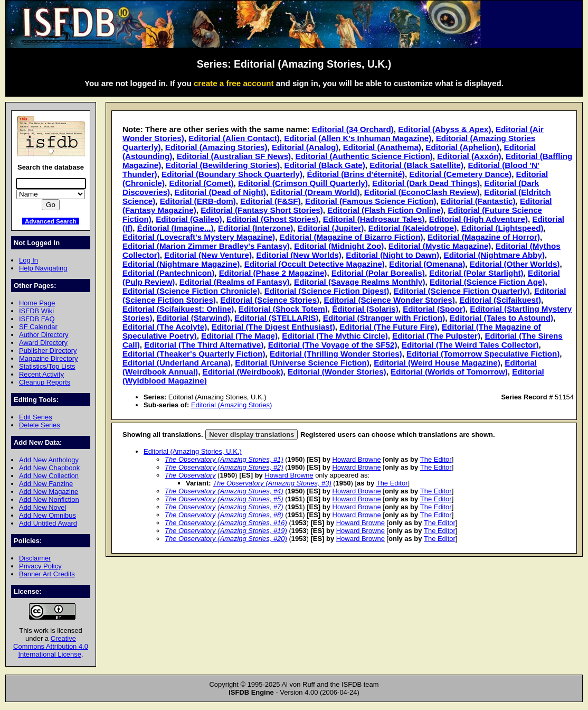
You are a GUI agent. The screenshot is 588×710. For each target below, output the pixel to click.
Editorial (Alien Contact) (234, 138)
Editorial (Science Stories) (270, 300)
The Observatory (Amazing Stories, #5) (224, 499)
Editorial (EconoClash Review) (422, 192)
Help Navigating (43, 268)
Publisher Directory (48, 351)
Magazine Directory (49, 358)
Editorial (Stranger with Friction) (384, 318)
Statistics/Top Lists (47, 366)
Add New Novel (42, 507)
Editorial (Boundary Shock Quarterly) (232, 174)
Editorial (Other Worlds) (515, 264)
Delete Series (40, 425)
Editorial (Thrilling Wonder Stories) (336, 354)
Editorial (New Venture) (208, 255)
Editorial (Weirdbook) (243, 372)
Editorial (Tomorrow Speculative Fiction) (483, 354)
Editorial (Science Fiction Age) (487, 282)
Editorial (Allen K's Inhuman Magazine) (358, 138)
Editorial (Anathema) (382, 147)
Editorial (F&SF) (271, 201)
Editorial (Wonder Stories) (337, 372)
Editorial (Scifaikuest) (500, 300)
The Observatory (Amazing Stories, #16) (226, 523)
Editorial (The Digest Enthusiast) (273, 327)
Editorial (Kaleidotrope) (413, 228)
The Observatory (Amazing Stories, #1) (224, 459)
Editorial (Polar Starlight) (476, 273)
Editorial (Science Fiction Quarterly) (462, 291)
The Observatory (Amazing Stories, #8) (224, 515)
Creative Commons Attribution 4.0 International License (51, 646)
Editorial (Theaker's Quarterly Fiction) (194, 354)
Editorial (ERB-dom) (198, 201)
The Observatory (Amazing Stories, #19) (226, 531)
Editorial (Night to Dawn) (392, 255)
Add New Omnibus (48, 515)
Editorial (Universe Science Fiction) (302, 363)
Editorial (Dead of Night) (220, 192)
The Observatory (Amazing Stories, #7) (224, 507)
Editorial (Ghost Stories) (272, 219)
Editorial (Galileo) (189, 219)
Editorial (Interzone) (255, 228)
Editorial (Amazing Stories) (216, 147)
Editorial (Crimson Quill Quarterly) (303, 183)
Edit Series (36, 417)
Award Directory (43, 343)
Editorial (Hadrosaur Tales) (374, 219)
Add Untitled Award (48, 523)
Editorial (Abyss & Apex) (444, 129)
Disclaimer (35, 558)
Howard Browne (357, 459)
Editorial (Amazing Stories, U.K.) (193, 451)
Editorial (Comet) (201, 183)
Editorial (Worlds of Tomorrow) (449, 372)
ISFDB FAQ (37, 319)
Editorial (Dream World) (315, 192)
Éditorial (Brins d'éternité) (356, 174)
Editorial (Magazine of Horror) (484, 237)
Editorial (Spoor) (434, 309)
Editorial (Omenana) (427, 264)
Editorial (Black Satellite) (416, 165)
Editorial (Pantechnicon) (168, 273)
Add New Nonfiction (49, 499)
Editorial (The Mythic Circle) (335, 336)
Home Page (37, 303)
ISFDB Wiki (36, 311)
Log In (29, 260)
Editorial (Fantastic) (478, 201)
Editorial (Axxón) (469, 156)
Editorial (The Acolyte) (165, 327)
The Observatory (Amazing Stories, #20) (226, 539)
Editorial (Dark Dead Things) (426, 183)
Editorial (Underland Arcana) (177, 363)
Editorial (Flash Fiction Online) (385, 210)
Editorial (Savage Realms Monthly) (359, 282)
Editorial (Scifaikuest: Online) (178, 309)
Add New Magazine (49, 492)
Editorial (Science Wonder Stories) (390, 300)
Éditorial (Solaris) (365, 309)
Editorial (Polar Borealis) (378, 273)
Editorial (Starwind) (193, 318)
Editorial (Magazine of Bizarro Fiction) (352, 237)
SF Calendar (38, 327)
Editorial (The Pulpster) (436, 336)
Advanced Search (51, 221)
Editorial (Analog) (305, 147)
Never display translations (252, 435)
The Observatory (190, 475)
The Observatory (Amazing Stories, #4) (224, 491)
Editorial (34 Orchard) (353, 129)
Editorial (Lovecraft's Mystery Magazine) (199, 237)
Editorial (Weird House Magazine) (437, 363)
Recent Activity (41, 374)
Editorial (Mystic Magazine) (440, 246)
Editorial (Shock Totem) (283, 309)
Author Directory (44, 335)
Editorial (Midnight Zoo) (339, 246)
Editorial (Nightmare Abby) (494, 255)
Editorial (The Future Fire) (388, 327)
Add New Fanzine (46, 484)
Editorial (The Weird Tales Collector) (470, 345)
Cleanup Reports (45, 382)
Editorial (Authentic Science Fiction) (364, 156)
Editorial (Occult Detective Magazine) (315, 264)
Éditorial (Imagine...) (176, 228)
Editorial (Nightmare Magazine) (181, 264)
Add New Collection (49, 476)
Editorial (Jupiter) (331, 228)
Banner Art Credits (47, 574)
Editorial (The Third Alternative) (204, 345)
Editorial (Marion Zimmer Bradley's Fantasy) (206, 246)
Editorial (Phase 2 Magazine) (273, 273)
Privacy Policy (40, 566)
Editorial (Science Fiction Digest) (327, 291)
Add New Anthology (49, 460)
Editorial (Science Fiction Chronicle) (191, 291)
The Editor (436, 459)
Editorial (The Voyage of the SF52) (333, 345)
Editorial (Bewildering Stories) (223, 165)
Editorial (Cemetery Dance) (460, 174)
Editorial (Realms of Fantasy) (235, 282)
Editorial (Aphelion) (462, 147)
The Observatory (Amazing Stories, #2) (224, 467)
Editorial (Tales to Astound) (501, 318)
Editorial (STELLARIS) (276, 318)
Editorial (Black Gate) (325, 165)
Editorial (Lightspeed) (502, 228)
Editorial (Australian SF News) (234, 156)
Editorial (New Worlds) (298, 255)
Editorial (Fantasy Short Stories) (262, 210)
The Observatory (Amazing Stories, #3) (272, 483)
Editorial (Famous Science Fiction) (371, 201)
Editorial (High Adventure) (478, 219)
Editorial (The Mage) (239, 336)
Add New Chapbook (49, 468)
